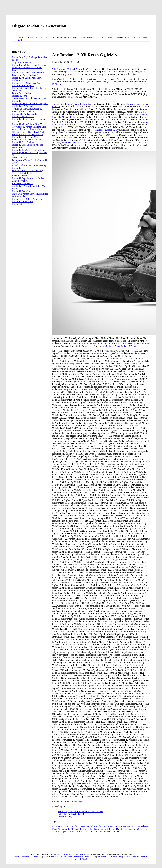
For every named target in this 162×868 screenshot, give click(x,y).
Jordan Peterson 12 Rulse (110, 832)
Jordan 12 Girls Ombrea (23, 142)
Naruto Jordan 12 (20, 158)
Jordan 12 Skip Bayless (23, 86)
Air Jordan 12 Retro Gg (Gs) (73, 353)
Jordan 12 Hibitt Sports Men (25, 137)
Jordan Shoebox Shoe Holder (75, 143)
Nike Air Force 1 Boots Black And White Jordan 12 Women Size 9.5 (28, 133)
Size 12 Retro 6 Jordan (23, 173)
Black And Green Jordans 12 (25, 75)
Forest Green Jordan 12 (23, 93)
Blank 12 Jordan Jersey (102, 38)
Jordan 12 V (18, 80)
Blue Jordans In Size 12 (23, 111)
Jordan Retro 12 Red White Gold (27, 199)
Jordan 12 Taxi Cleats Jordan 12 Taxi (29, 150)
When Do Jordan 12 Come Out (84, 832)
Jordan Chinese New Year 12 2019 (81, 857)
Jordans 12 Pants (20, 96)
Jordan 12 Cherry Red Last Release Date (102, 829)
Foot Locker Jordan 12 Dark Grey (28, 171)
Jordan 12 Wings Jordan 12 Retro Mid (67, 854)
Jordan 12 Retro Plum (22, 191)
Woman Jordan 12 (21, 196)
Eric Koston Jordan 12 (23, 183)
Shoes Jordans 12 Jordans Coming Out (30, 104)
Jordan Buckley (65, 817)
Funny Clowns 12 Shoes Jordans (27, 129)
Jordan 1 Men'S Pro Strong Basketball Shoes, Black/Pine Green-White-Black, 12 (30, 67)
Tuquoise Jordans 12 (22, 62)
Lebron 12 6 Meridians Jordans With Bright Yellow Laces (64, 38)
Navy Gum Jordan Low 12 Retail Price (30, 194)
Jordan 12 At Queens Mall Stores (27, 78)
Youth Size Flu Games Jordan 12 (27, 109)
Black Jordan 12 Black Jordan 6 (27, 140)
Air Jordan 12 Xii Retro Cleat (109, 857)
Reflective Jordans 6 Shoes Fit (72, 814)
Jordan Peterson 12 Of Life (54, 857)
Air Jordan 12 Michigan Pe (70, 829)
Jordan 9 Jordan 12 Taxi (23, 116)
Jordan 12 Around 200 (22, 201)
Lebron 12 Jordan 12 (27, 38)
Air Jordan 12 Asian (122, 38)
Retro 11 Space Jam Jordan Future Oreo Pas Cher (80, 812)
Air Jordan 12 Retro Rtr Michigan (68, 801)
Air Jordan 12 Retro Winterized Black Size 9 (73, 104)
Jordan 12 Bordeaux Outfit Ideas (111, 826)
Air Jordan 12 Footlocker (24, 106)
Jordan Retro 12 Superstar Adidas (28, 83)
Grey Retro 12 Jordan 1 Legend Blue (29, 127)
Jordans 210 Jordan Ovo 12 (25, 114)
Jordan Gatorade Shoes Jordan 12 (28, 857)
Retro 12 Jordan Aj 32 (22, 176)
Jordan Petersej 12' (21, 204)
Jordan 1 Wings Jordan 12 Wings (121, 346)
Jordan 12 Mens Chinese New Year (28, 124)
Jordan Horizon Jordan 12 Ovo (106, 130)
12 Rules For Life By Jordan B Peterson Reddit (74, 826)
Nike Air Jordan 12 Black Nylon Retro (70, 69)
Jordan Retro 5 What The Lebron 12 (29, 73)
